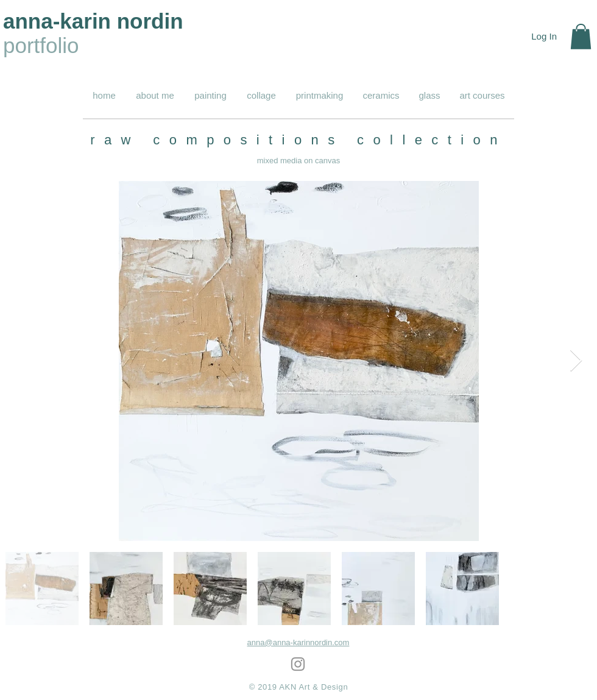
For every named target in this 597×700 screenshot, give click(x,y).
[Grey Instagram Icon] (298, 664)
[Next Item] (576, 361)
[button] (581, 37)
